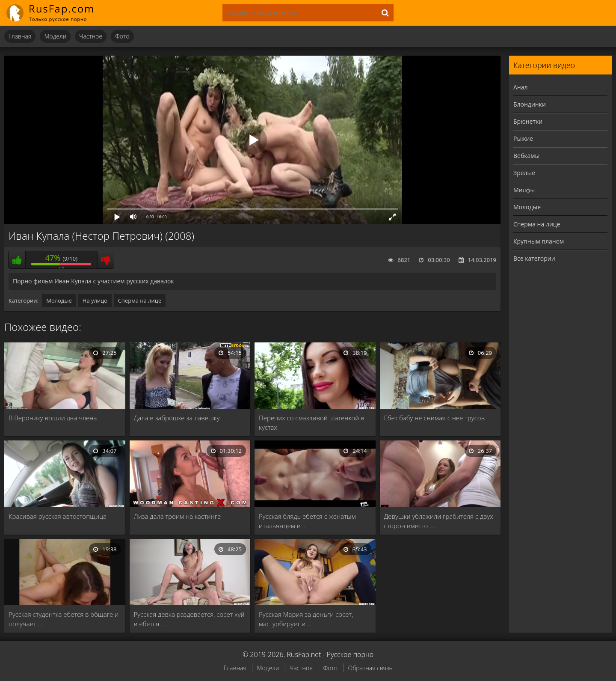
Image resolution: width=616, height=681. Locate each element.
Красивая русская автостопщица (58, 516)
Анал (521, 87)
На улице (95, 300)
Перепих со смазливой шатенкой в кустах (312, 422)
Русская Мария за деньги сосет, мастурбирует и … (306, 619)
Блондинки (530, 104)
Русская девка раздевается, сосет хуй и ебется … (189, 619)
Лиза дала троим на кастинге (178, 516)
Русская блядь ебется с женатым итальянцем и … (307, 521)
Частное (91, 36)
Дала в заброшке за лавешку (177, 418)
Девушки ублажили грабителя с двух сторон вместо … (439, 521)
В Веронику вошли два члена (53, 418)
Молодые (59, 300)
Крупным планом (539, 241)
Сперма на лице (140, 300)
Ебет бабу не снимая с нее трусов (435, 418)
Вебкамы (526, 156)
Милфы (524, 190)
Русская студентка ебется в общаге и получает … (64, 619)
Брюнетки (528, 121)
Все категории (534, 258)
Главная (20, 36)
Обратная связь (370, 668)
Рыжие (523, 138)
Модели (55, 36)
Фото (122, 36)
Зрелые (524, 173)
